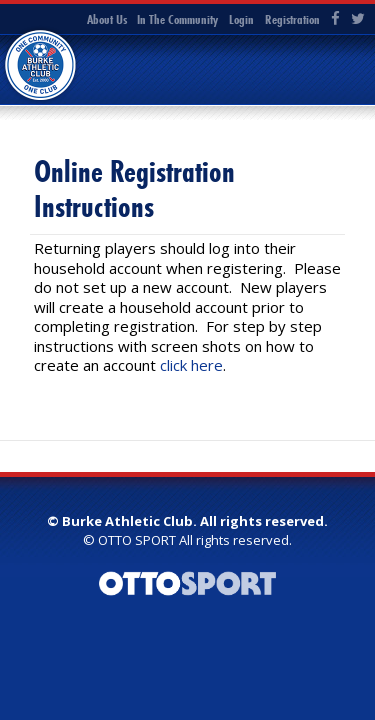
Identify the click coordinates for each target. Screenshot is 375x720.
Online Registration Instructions (134, 189)
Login (241, 19)
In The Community (177, 19)
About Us (107, 19)
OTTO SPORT (137, 540)
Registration (292, 19)
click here (191, 365)
